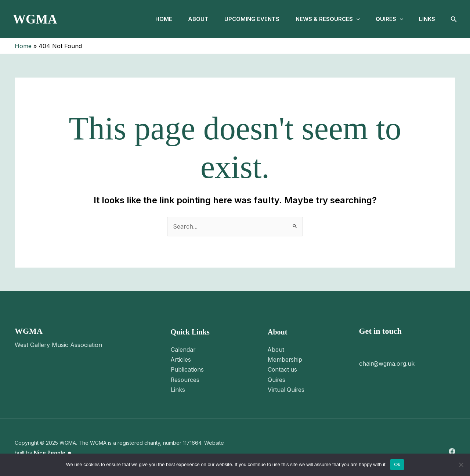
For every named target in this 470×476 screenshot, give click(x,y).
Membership (285, 359)
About (191, 19)
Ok (397, 464)
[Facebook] (452, 450)
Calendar (183, 350)
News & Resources (323, 19)
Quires (387, 19)
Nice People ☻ (53, 451)
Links (426, 19)
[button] (454, 19)
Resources (186, 379)
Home (154, 19)
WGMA (35, 19)
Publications (188, 369)
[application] (352, 19)
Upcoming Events (246, 19)
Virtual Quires (287, 389)
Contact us (283, 369)
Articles (181, 359)
